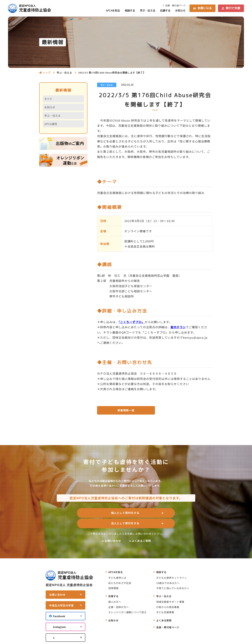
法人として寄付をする (160, 514)
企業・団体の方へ (119, 597)
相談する (130, 11)
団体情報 (113, 578)
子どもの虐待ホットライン (172, 568)
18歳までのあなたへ (168, 573)
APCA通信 (51, 124)
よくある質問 (164, 610)
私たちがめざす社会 (120, 573)
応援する (165, 11)
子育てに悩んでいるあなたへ (173, 578)
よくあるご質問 (141, 531)
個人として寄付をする (90, 514)
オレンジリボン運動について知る (127, 602)
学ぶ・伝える (148, 11)
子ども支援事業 (165, 602)
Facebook (59, 606)
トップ (47, 73)
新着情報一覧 (126, 411)
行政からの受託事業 (168, 597)
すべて (48, 99)
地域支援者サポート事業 (170, 592)
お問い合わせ (113, 531)
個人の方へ (115, 592)
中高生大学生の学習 (61, 595)
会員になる (205, 8)
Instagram (59, 617)
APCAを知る (113, 11)
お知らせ (180, 11)
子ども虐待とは (117, 568)
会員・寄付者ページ (175, 6)
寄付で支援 (233, 8)
